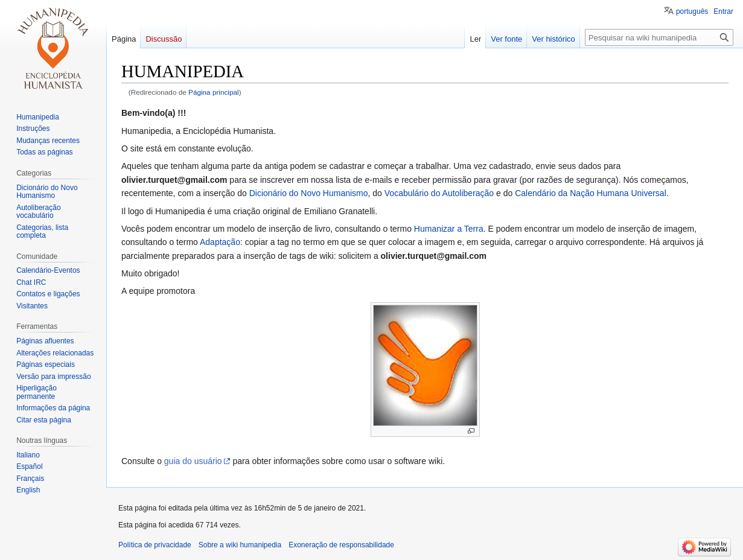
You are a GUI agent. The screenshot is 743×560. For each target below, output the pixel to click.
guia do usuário (193, 461)
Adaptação (220, 242)
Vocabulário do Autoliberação (439, 193)
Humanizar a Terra (449, 229)
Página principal (214, 92)
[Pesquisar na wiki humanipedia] (659, 37)
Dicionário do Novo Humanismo (309, 193)
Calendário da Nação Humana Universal (591, 193)
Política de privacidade (155, 545)
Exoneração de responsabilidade (341, 545)
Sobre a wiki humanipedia (240, 545)
